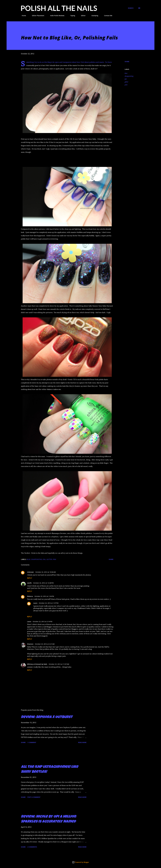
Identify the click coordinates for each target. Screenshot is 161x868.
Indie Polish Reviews (56, 16)
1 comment (32, 742)
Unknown (30, 572)
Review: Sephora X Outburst (47, 717)
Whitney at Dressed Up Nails (37, 664)
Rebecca (30, 596)
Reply (30, 578)
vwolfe (29, 583)
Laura (35, 603)
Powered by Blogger (81, 862)
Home (23, 16)
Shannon (30, 644)
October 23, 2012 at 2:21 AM (45, 644)
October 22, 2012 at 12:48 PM (43, 583)
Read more (82, 742)
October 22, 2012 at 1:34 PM (44, 596)
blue (126, 73)
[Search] (131, 8)
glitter (126, 82)
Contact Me (107, 16)
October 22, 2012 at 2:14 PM (43, 622)
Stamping (94, 16)
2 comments (32, 847)
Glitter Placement (37, 16)
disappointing (129, 76)
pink (126, 85)
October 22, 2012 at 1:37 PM (49, 603)
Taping (71, 16)
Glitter (82, 16)
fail (126, 79)
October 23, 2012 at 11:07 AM (59, 664)
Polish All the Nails (59, 8)
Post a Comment (34, 797)
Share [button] (127, 62)
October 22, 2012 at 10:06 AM (46, 572)
